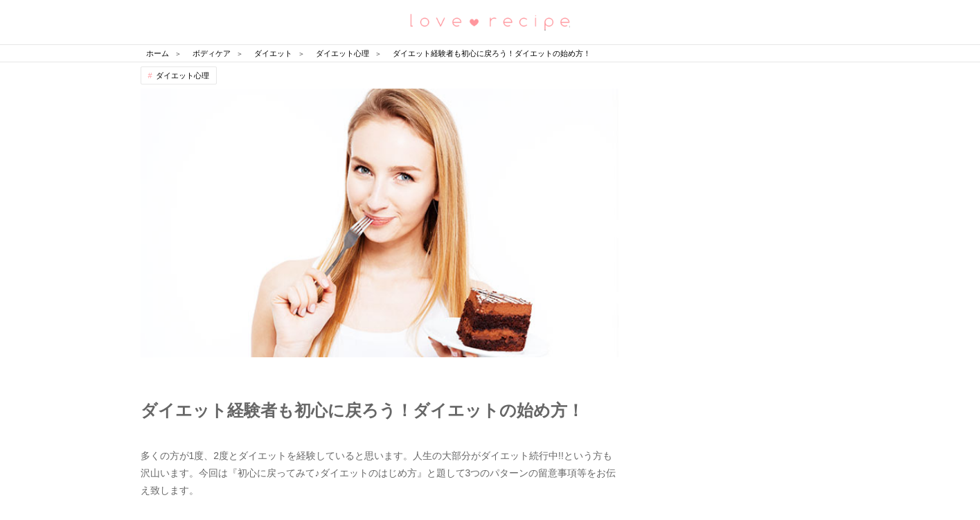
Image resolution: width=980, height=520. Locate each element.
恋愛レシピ (490, 21)
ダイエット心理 (182, 75)
